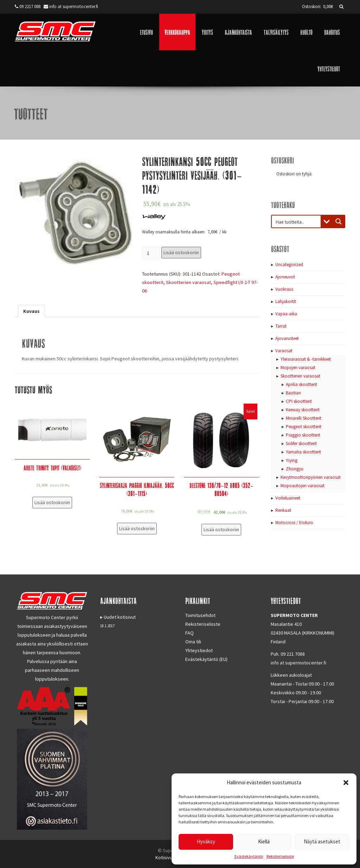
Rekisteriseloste (280, 856)
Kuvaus (31, 311)
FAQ (189, 633)
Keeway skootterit (303, 410)
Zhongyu (295, 469)
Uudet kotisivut (120, 617)
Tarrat (281, 326)
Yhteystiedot (329, 68)
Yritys (207, 32)
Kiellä (264, 841)
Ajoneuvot (285, 277)
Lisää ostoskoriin (181, 252)
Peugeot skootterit (304, 427)
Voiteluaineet (288, 498)
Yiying (292, 460)
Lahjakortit (286, 301)
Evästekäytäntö (249, 856)
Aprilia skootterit (301, 384)
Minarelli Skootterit (304, 418)
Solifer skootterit (301, 443)
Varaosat (284, 351)
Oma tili (193, 642)
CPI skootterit (299, 401)
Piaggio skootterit (303, 435)
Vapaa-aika (286, 314)
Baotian (293, 393)
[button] (346, 783)
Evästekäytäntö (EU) (206, 659)
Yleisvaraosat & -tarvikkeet (306, 359)
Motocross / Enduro (294, 523)
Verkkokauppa (177, 32)
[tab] (31, 311)
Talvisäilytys (276, 32)
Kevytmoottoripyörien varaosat (311, 477)
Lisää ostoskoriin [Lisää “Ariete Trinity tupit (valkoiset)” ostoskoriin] (52, 502)
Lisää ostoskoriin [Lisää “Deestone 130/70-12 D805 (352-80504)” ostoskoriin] (221, 529)
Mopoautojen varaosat (303, 486)
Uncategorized (289, 265)
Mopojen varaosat (298, 368)
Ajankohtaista (238, 32)
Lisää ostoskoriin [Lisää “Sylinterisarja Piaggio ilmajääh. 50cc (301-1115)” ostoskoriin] (137, 528)
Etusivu (146, 32)
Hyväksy (206, 841)
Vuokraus (284, 289)
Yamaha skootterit (303, 452)
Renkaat (283, 510)
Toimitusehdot (200, 615)
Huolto (306, 32)
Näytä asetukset (322, 841)
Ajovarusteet (287, 338)
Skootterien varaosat (188, 282)
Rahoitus (332, 32)
